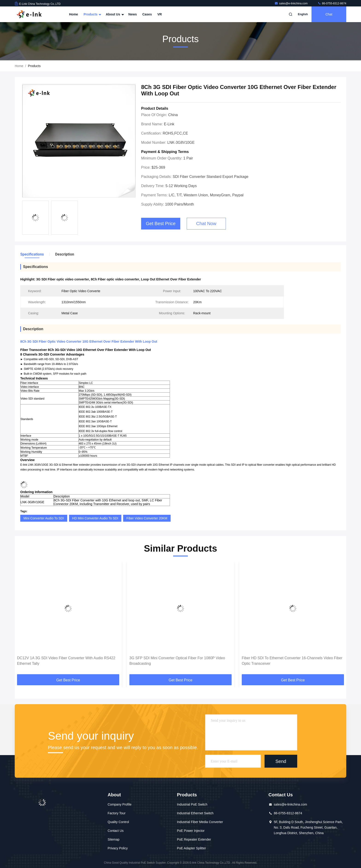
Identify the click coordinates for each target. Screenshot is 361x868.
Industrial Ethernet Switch (195, 813)
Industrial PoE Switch (192, 804)
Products (92, 14)
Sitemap (114, 839)
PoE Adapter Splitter (192, 848)
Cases (147, 14)
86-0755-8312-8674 (332, 3)
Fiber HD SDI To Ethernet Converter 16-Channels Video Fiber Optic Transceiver (292, 661)
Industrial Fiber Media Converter (200, 822)
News (133, 14)
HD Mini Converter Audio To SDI (95, 518)
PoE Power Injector (191, 831)
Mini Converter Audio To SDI (44, 518)
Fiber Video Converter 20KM (147, 518)
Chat (329, 14)
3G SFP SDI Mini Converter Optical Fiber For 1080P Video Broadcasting (177, 661)
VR (159, 14)
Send (281, 761)
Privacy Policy (118, 848)
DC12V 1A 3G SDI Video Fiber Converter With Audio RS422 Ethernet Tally (66, 661)
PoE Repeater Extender (194, 839)
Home (74, 14)
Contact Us (116, 831)
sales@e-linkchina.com (291, 3)
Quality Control (118, 822)
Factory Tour (117, 813)
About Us (114, 14)
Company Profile (120, 804)
